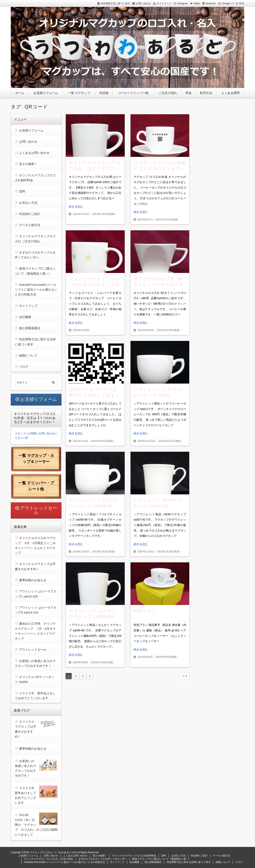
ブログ (24, 367)
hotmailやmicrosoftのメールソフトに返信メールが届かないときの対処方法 (36, 290)
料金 (189, 93)
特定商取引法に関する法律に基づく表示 (189, 862)
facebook (211, 3)
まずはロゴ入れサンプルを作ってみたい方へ (103, 859)
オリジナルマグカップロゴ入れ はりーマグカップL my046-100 (95, 168)
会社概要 (25, 317)
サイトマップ (164, 3)
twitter (197, 3)
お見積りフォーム (46, 93)
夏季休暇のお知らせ (33, 580)
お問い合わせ (143, 3)
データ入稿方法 (30, 225)
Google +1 (228, 3)
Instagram (182, 3)
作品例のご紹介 (30, 214)
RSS (242, 3)
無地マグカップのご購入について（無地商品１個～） (161, 859)
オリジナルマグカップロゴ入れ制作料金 (134, 856)
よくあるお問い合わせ (34, 153)
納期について (28, 355)
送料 (22, 191)
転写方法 (206, 93)
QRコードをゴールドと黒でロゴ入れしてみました (94, 395)
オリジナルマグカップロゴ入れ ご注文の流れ (49, 859)
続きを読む (76, 207)
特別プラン (145, 611)
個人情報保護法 (30, 328)
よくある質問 (230, 93)
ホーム (20, 93)
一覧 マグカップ (79, 93)
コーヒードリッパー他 (133, 93)
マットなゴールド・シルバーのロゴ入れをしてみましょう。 (94, 284)
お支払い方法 (28, 203)
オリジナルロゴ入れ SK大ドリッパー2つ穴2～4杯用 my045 (158, 284)
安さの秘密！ (28, 164)
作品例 (104, 93)
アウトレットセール (39, 510)
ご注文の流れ (168, 93)
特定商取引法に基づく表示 (115, 3)
